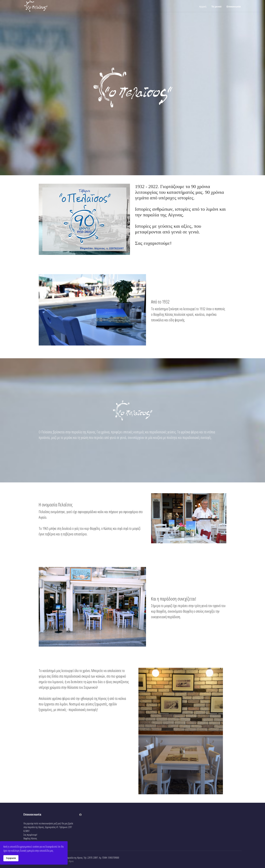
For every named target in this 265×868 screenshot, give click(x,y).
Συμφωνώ (11, 858)
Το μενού (216, 7)
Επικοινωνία (234, 7)
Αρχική (203, 7)
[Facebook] (80, 815)
